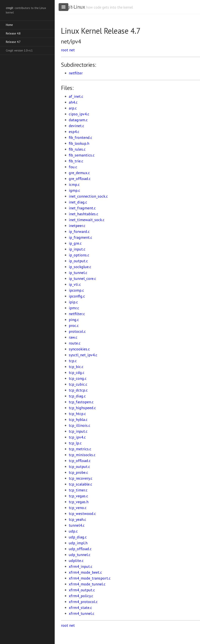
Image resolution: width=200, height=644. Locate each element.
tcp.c (73, 361)
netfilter (76, 73)
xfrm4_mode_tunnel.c (87, 584)
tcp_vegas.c (78, 496)
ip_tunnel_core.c (82, 279)
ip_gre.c (75, 243)
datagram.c (78, 120)
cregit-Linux (73, 7)
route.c (75, 343)
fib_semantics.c (82, 155)
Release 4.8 (13, 33)
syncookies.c (79, 349)
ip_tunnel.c (78, 273)
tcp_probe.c (78, 472)
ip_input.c (77, 249)
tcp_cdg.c (77, 373)
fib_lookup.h (79, 143)
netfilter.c (77, 314)
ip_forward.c (79, 232)
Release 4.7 (13, 42)
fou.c (73, 167)
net (72, 50)
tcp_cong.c (78, 378)
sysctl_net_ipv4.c (83, 355)
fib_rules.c (77, 149)
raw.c (73, 337)
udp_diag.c (78, 537)
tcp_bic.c (76, 367)
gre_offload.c (80, 179)
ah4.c (73, 102)
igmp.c (74, 190)
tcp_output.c (79, 467)
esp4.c (74, 132)
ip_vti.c (75, 284)
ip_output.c (78, 261)
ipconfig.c (77, 296)
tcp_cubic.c (78, 384)
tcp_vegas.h (79, 502)
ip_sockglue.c (80, 267)
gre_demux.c (79, 173)
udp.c (73, 531)
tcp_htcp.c (77, 414)
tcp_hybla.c (78, 420)
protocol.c (77, 331)
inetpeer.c (77, 226)
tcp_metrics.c (80, 449)
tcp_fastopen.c (81, 402)
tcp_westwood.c (82, 514)
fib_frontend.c (80, 137)
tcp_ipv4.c (77, 437)
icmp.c (74, 185)
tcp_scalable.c (80, 484)
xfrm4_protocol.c (83, 602)
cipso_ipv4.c (79, 114)
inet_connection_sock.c (88, 196)
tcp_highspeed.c (82, 408)
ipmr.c (74, 308)
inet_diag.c (78, 202)
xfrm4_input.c (81, 566)
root (65, 50)
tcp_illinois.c (79, 425)
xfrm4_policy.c (81, 596)
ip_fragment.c (80, 237)
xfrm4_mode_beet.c (85, 572)
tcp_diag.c (77, 396)
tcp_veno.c (78, 508)
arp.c (73, 108)
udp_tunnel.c (80, 555)
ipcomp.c (76, 290)
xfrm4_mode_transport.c (90, 578)
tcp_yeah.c (77, 519)
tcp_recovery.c (81, 478)
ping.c (74, 320)
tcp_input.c (78, 431)
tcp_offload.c (80, 461)
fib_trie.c (76, 161)
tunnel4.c (77, 525)
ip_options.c (79, 255)
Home (9, 25)
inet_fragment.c (82, 208)
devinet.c (76, 126)
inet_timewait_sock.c (87, 220)
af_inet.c (76, 96)
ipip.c (73, 302)
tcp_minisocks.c (82, 455)
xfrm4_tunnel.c (82, 613)
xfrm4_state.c (80, 608)
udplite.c (76, 561)
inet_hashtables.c (83, 214)
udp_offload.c (80, 549)
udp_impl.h (78, 543)
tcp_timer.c (78, 490)
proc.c (74, 326)
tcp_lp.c (75, 443)
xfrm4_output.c (82, 590)
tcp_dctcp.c (78, 390)
